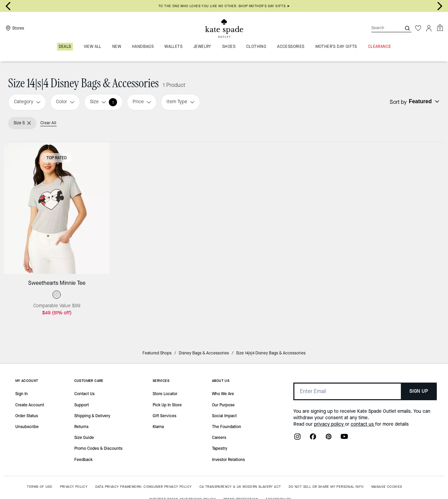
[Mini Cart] (440, 28)
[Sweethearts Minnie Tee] (57, 208)
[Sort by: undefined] (423, 101)
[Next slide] (440, 6)
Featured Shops (157, 353)
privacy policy (329, 424)
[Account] (429, 28)
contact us (363, 424)
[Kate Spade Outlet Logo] (224, 28)
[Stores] (14, 28)
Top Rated (57, 158)
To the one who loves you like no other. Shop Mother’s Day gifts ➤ (224, 6)
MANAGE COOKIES (387, 487)
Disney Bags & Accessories (204, 353)
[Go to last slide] (8, 6)
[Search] (381, 28)
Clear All (48, 123)
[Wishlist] (418, 28)
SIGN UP (419, 391)
